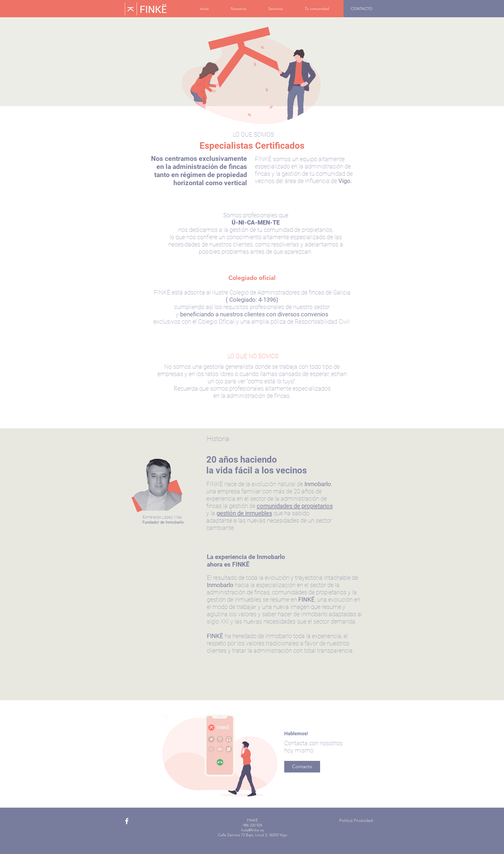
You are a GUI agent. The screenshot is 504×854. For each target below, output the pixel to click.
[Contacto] (302, 767)
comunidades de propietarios (295, 506)
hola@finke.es (253, 830)
